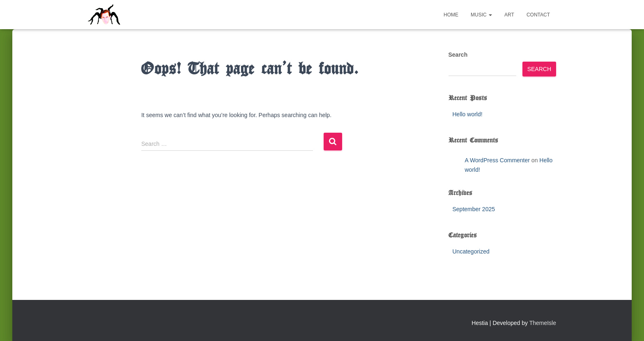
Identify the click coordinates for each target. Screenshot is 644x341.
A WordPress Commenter (497, 160)
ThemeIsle (543, 323)
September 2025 (474, 209)
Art (509, 15)
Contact (538, 15)
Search (458, 55)
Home (451, 15)
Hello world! (468, 114)
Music (481, 15)
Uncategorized (471, 251)
